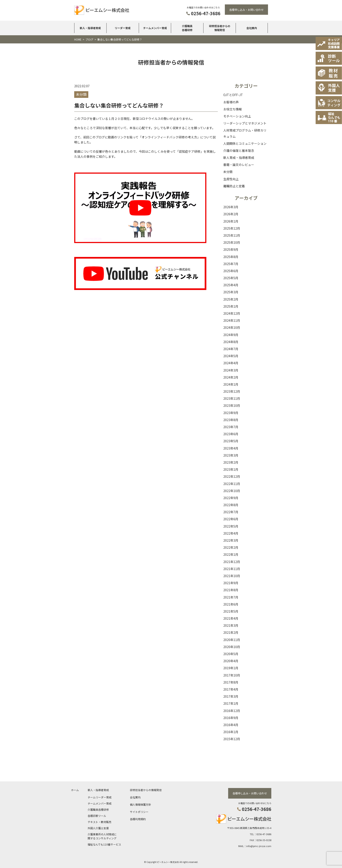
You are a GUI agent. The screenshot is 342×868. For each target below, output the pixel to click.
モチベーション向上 (237, 116)
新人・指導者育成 (90, 28)
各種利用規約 (138, 819)
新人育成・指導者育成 (239, 158)
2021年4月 (231, 618)
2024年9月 (231, 335)
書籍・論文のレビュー (239, 165)
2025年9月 (231, 249)
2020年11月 (232, 640)
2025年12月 (232, 228)
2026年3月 (231, 207)
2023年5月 (231, 441)
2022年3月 (231, 540)
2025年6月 (231, 271)
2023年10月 (232, 405)
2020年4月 (231, 661)
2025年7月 (231, 264)
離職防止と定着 (234, 186)
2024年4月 (231, 363)
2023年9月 (231, 413)
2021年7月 (231, 597)
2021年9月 (231, 583)
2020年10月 (232, 647)
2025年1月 (231, 306)
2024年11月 (232, 320)
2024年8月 (231, 342)
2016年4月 (231, 725)
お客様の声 (231, 102)
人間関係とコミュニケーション (245, 143)
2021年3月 (231, 625)
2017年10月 (232, 675)
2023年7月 (231, 427)
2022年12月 (232, 476)
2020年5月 (231, 654)
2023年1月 (231, 469)
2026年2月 (231, 214)
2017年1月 (231, 703)
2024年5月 (231, 356)
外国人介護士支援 (98, 828)
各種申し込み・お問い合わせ (246, 10)
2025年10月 (232, 242)
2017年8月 (231, 682)
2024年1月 (231, 384)
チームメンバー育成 (155, 28)
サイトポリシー (139, 811)
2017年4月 (231, 689)
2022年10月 (232, 491)
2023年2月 (231, 462)
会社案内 (252, 28)
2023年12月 (232, 391)
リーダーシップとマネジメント (245, 123)
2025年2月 (231, 299)
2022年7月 (231, 512)
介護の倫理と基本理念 (239, 151)
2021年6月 (231, 604)
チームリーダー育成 (100, 797)
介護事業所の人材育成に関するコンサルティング (102, 836)
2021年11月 (232, 569)
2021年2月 (231, 632)
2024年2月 (231, 377)
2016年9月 (231, 718)
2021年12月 (232, 562)
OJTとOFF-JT (233, 95)
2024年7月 (231, 349)
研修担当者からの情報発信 (220, 28)
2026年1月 (231, 221)
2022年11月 (232, 484)
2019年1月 (231, 668)
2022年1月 (231, 554)
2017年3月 (231, 696)
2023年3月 (231, 455)
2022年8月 (231, 505)
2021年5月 (231, 611)
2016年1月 (231, 732)
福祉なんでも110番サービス (104, 844)
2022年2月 (231, 547)
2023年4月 (231, 448)
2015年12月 (232, 739)
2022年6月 (231, 519)
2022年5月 (231, 526)
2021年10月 (232, 576)
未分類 (228, 172)
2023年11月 (232, 398)
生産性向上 (231, 179)
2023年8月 (231, 420)
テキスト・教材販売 (100, 822)
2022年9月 (231, 498)
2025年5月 (231, 278)
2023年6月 (231, 434)
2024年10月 (232, 327)
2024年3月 (231, 370)
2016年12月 (232, 711)
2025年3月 (231, 292)
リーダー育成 (123, 28)
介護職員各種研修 (187, 28)
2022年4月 (231, 533)
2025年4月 (231, 285)
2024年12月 (232, 313)
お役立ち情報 (233, 109)
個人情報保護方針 (140, 804)
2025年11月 (232, 235)
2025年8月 (231, 257)
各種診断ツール (97, 815)
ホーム (75, 790)
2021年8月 (231, 590)
